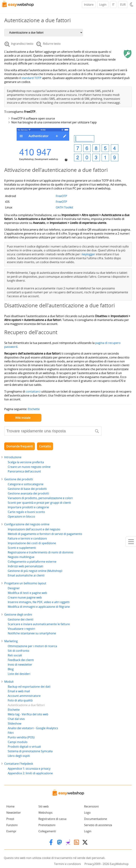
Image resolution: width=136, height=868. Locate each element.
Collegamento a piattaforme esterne (32, 562)
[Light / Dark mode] (132, 4)
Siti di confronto (19, 651)
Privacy (89, 864)
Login (103, 5)
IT (113, 5)
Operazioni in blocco (21, 516)
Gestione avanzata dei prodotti (28, 493)
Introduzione (13, 457)
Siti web (44, 806)
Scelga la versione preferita (26, 462)
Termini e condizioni (67, 864)
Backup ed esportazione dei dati (29, 687)
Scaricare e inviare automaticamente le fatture (39, 624)
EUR (123, 5)
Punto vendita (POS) (21, 737)
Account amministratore (24, 696)
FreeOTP (61, 196)
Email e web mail (19, 691)
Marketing (11, 641)
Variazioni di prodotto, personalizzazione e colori (40, 498)
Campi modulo (18, 742)
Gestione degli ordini (18, 614)
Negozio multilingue (21, 557)
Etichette (34, 409)
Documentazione (96, 819)
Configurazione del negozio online (27, 524)
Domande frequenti (20, 446)
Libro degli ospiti (19, 756)
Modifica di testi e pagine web (27, 593)
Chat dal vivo (16, 719)
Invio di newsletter (20, 665)
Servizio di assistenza (98, 825)
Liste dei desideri (19, 674)
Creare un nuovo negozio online (29, 467)
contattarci (33, 391)
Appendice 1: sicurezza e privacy (29, 769)
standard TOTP (31, 78)
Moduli (9, 682)
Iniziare (89, 5)
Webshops (46, 813)
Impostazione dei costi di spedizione (32, 543)
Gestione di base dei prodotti (27, 489)
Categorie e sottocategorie (26, 484)
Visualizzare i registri (21, 629)
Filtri (11, 733)
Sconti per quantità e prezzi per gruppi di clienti (39, 503)
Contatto (45, 446)
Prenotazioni (47, 825)
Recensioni (91, 806)
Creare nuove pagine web (25, 597)
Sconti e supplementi (22, 548)
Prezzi (10, 819)
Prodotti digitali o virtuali (24, 747)
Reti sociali (15, 655)
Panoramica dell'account (24, 471)
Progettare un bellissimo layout (25, 583)
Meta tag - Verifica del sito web (28, 714)
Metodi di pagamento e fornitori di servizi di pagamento (45, 534)
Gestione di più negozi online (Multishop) (35, 571)
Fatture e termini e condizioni (27, 538)
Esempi (11, 831)
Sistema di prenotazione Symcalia (30, 751)
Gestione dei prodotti (19, 479)
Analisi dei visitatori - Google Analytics (33, 728)
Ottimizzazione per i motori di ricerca (32, 646)
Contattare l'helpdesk (19, 764)
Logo (87, 813)
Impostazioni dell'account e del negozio (34, 529)
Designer (14, 588)
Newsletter (14, 813)
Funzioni (12, 825)
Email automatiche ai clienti (26, 575)
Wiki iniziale (23, 418)
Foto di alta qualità (20, 700)
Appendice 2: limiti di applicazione (30, 773)
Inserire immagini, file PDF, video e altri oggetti (39, 602)
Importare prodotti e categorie (28, 507)
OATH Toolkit (64, 207)
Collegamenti (47, 831)
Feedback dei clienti (21, 660)
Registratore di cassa (52, 819)
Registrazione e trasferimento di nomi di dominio (41, 552)
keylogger (89, 254)
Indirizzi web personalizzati (25, 566)
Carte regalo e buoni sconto (26, 512)
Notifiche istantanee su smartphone (32, 633)
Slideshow (15, 723)
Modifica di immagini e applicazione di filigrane (39, 607)
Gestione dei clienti (21, 619)
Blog (11, 669)
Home (10, 806)
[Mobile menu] (131, 542)
